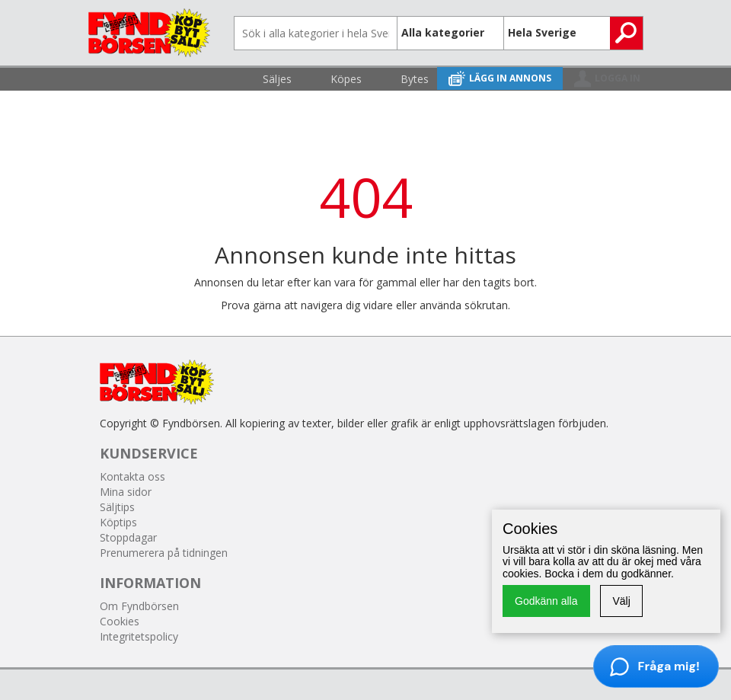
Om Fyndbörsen (139, 606)
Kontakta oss (132, 476)
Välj (621, 601)
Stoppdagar (128, 537)
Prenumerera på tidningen (164, 553)
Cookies (120, 621)
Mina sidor (126, 492)
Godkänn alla (546, 601)
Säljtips (117, 507)
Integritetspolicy (139, 636)
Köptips (118, 522)
